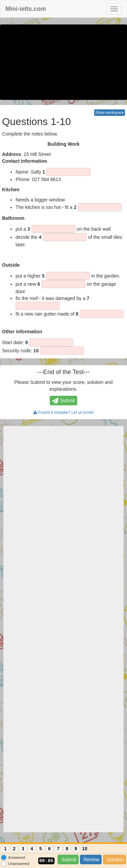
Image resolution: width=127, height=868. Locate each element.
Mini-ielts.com (26, 9)
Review (91, 860)
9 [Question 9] (76, 849)
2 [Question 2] (14, 849)
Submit (68, 860)
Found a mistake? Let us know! (64, 412)
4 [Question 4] (32, 849)
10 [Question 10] (85, 849)
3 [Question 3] (23, 849)
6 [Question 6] (49, 849)
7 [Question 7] (58, 849)
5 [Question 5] (41, 849)
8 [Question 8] (67, 849)
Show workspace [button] (110, 112)
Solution (114, 860)
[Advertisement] (63, 629)
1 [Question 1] (5, 849)
